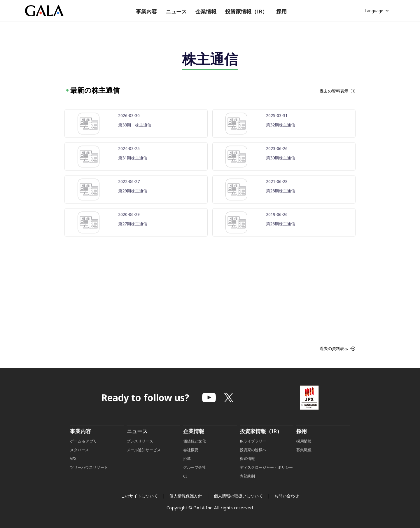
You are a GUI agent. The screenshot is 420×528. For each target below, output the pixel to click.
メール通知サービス (144, 459)
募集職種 (304, 459)
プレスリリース (140, 451)
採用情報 (304, 451)
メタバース (79, 459)
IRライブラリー (253, 451)
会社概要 (191, 459)
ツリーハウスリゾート (89, 477)
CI (185, 486)
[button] (146, 12)
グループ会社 (195, 477)
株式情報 (247, 468)
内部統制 (247, 486)
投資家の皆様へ (253, 459)
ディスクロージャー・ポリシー (266, 477)
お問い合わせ (287, 496)
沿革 (187, 468)
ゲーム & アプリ (84, 451)
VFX (73, 468)
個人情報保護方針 (186, 496)
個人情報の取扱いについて (238, 496)
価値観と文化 (195, 451)
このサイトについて (139, 496)
